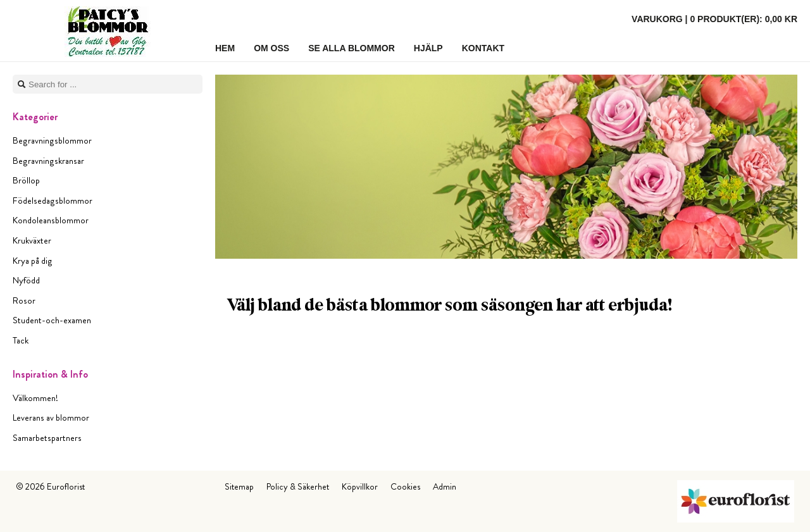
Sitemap (239, 486)
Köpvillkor (360, 486)
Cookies (405, 486)
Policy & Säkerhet (298, 486)
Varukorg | (714, 19)
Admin (445, 486)
